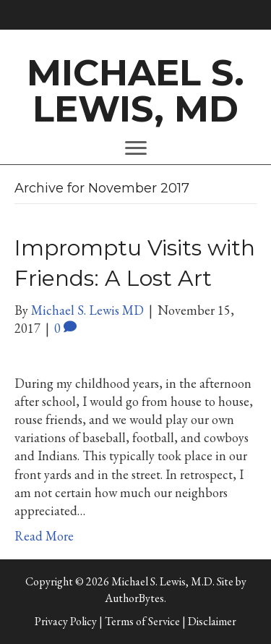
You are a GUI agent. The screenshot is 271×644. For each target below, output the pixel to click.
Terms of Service (142, 621)
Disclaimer (212, 621)
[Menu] (136, 148)
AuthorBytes (134, 598)
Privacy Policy (66, 621)
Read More (44, 536)
